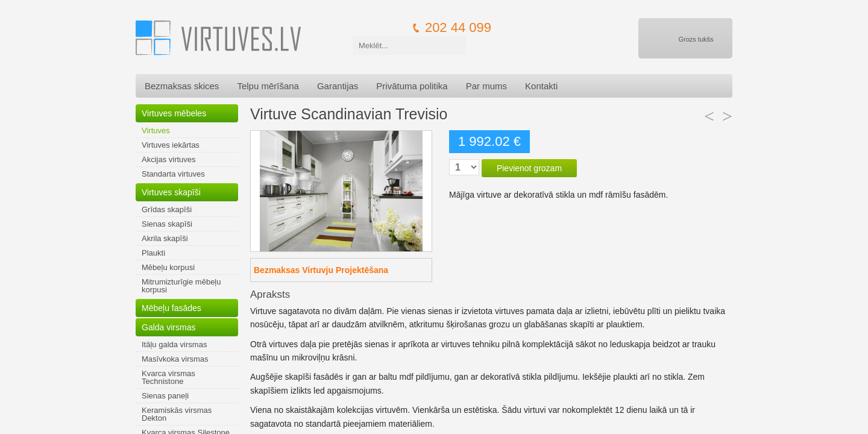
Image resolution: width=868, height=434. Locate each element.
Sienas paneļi (165, 396)
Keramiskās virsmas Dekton (177, 414)
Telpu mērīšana (268, 86)
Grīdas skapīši (167, 209)
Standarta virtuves (173, 174)
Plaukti (153, 253)
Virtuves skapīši (171, 192)
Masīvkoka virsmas (175, 359)
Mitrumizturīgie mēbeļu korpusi (181, 286)
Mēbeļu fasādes (171, 308)
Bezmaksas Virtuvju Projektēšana (321, 270)
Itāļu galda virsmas (174, 344)
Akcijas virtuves (169, 159)
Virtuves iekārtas (171, 145)
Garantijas (338, 86)
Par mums (486, 86)
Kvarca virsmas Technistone (168, 377)
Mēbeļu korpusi (168, 267)
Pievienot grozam (529, 168)
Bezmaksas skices (182, 86)
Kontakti (541, 86)
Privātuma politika (412, 86)
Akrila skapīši (165, 238)
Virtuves (156, 131)
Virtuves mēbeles (174, 113)
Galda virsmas (168, 327)
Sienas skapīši (167, 224)
